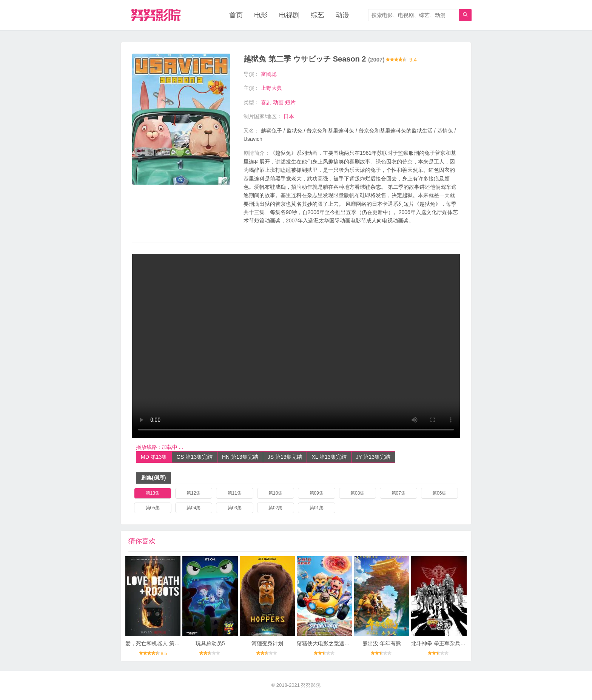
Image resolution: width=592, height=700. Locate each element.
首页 (236, 15)
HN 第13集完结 (240, 457)
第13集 (153, 493)
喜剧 (266, 102)
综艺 (318, 15)
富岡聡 (269, 74)
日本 (289, 116)
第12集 (193, 493)
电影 (261, 15)
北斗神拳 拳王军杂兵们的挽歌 (446, 643)
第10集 (275, 493)
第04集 (193, 508)
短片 (290, 102)
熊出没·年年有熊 (382, 643)
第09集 (317, 493)
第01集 (317, 508)
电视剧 (289, 15)
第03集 (235, 508)
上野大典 (271, 88)
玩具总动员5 (210, 643)
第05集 (153, 508)
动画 (278, 102)
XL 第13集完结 (329, 457)
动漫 (342, 15)
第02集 (275, 508)
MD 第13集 (154, 457)
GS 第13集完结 (194, 457)
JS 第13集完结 (285, 457)
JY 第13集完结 (373, 457)
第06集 (439, 493)
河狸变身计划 (267, 643)
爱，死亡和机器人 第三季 (155, 643)
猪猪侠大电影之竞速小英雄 (328, 643)
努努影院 (311, 685)
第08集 (357, 493)
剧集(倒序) (153, 478)
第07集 (399, 493)
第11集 (235, 493)
